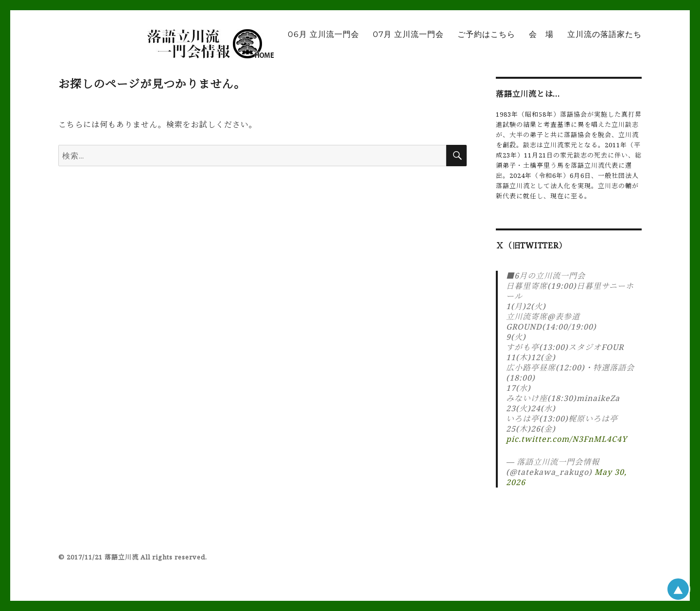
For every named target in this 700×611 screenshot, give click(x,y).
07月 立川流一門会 (408, 34)
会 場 (541, 34)
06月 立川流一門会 (324, 34)
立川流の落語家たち (604, 34)
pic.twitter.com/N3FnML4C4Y (567, 439)
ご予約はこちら (486, 34)
